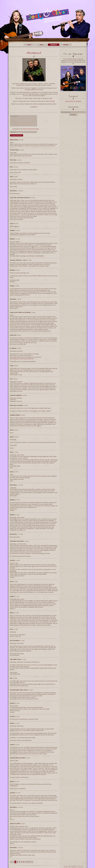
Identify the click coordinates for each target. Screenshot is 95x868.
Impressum (81, 867)
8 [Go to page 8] (28, 862)
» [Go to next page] (32, 862)
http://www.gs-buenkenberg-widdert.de (22, 359)
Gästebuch (54, 45)
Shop (41, 45)
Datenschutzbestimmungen (31, 129)
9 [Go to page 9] (30, 862)
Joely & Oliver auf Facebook (73, 101)
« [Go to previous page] (11, 862)
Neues (29, 45)
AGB (69, 867)
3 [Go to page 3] (17, 862)
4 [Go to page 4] (20, 862)
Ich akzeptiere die (25, 129)
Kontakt (66, 45)
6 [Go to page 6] (24, 862)
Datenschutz (74, 867)
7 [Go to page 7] (26, 862)
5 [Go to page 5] (22, 862)
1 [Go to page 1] (13, 862)
